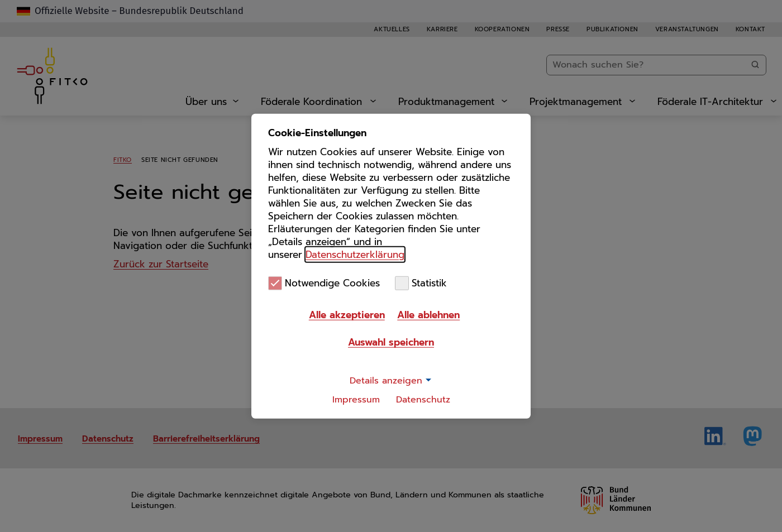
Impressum (356, 400)
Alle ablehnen (428, 315)
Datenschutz (423, 400)
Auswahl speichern (391, 342)
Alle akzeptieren (347, 315)
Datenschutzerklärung (355, 254)
